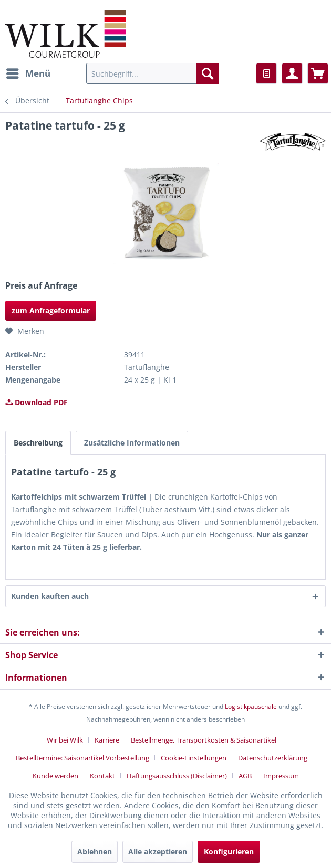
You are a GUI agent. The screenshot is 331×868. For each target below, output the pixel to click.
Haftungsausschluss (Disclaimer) (177, 776)
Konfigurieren (229, 851)
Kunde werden (55, 776)
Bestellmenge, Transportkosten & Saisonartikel (204, 740)
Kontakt (102, 776)
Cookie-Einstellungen (194, 758)
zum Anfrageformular (51, 310)
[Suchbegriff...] (152, 73)
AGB (245, 776)
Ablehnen (95, 851)
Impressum (281, 776)
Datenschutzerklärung (273, 758)
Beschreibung (38, 443)
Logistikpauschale (251, 707)
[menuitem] (28, 73)
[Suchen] (208, 73)
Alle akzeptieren (158, 851)
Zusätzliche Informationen (132, 443)
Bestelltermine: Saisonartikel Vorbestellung (82, 758)
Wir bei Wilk (65, 740)
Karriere (107, 740)
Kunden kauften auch (50, 596)
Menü (28, 72)
